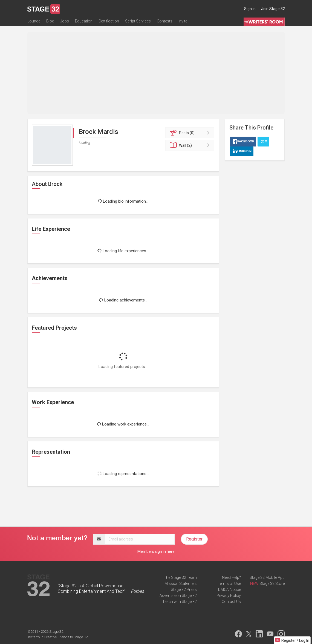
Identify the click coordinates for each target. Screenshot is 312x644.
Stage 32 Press (184, 590)
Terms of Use (229, 583)
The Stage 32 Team (180, 577)
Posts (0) (191, 133)
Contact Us (231, 602)
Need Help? (231, 577)
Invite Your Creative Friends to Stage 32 (57, 637)
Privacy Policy (229, 596)
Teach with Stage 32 (180, 602)
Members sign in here (156, 551)
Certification (109, 21)
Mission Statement (181, 583)
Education (84, 21)
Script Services (138, 21)
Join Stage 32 (273, 9)
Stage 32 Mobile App (267, 577)
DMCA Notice (229, 590)
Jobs (65, 21)
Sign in (250, 9)
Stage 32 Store (272, 583)
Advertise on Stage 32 (178, 596)
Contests (165, 21)
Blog (50, 21)
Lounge (34, 21)
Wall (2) (191, 145)
